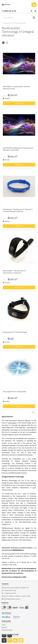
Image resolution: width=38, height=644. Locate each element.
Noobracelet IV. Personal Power (15, 332)
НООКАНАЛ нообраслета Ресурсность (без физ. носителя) (18, 149)
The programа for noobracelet (14, 392)
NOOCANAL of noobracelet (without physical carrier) (17, 87)
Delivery (4, 627)
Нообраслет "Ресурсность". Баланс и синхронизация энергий (18, 210)
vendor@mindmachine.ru (12, 599)
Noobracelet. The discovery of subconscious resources (14, 272)
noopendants (12, 423)
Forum (4, 625)
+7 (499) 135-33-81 (9, 11)
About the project (7, 630)
